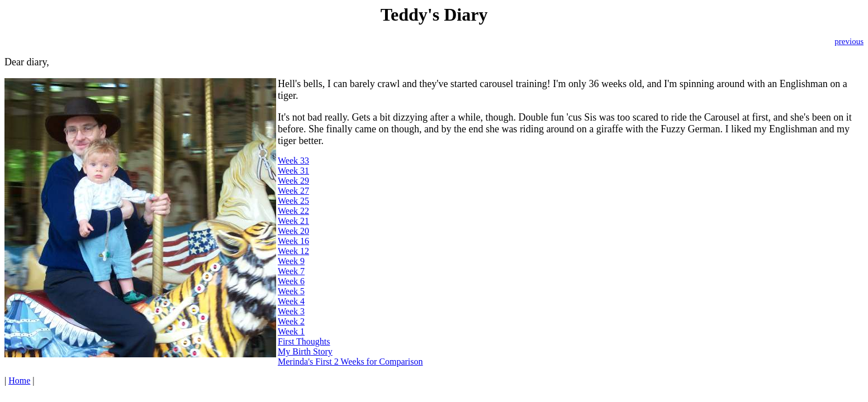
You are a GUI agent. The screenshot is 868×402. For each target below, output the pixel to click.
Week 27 (293, 191)
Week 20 (293, 231)
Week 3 (291, 311)
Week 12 (293, 251)
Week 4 (291, 301)
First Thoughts (304, 341)
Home (19, 381)
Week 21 (293, 221)
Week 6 (291, 281)
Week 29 (293, 181)
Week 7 (291, 271)
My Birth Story (305, 351)
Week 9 (291, 261)
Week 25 (293, 201)
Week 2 (291, 321)
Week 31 (293, 171)
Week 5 (291, 291)
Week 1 (291, 331)
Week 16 (293, 241)
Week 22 (293, 211)
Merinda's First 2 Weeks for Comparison (350, 362)
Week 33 (293, 161)
